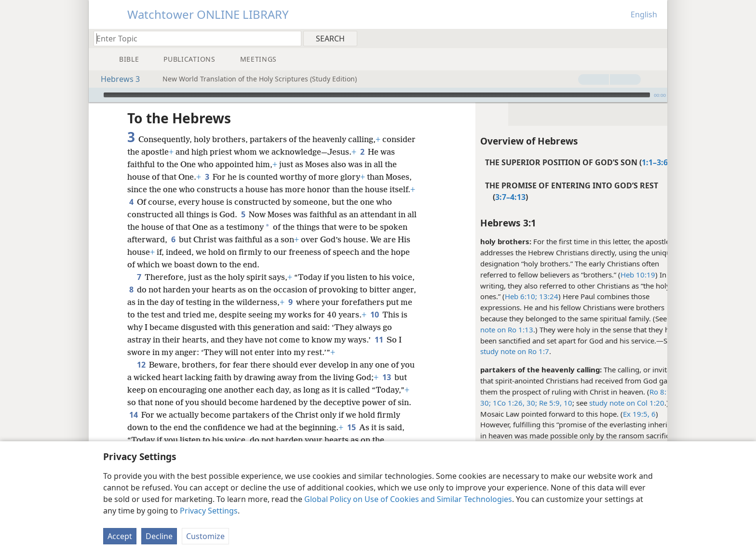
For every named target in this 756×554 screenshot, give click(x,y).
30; (460, 403)
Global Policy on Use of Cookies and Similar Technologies (408, 499)
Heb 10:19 (613, 275)
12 (141, 365)
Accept (120, 536)
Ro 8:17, (638, 392)
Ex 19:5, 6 (614, 414)
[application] (378, 95)
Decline (159, 536)
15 (395, 427)
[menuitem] (656, 38)
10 (163, 327)
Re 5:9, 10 (530, 403)
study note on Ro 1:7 (490, 351)
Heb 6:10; (496, 296)
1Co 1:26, (483, 403)
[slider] (377, 95)
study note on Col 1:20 (602, 403)
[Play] (95, 95)
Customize (205, 536)
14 (184, 415)
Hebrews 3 (115, 79)
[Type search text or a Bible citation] (193, 38)
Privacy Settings (209, 511)
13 (402, 377)
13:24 (523, 296)
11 (158, 352)
